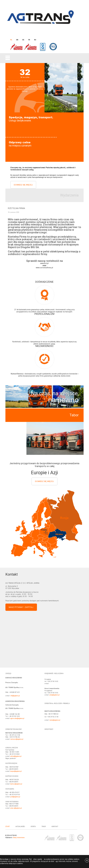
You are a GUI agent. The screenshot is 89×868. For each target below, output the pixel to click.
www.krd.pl (44, 263)
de (23, 40)
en (17, 40)
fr (29, 40)
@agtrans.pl (56, 695)
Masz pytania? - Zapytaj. (21, 607)
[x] (86, 862)
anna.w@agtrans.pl (16, 808)
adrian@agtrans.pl (16, 756)
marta (51, 720)
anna (51, 695)
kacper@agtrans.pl (16, 771)
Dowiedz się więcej (23, 185)
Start (8, 827)
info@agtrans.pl (15, 696)
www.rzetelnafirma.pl (44, 268)
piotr (12, 797)
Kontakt (55, 827)
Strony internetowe (19, 838)
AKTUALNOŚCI (20, 827)
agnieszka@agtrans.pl (17, 718)
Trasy (44, 827)
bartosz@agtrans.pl (16, 784)
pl (11, 40)
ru (35, 40)
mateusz (13, 739)
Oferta (33, 827)
